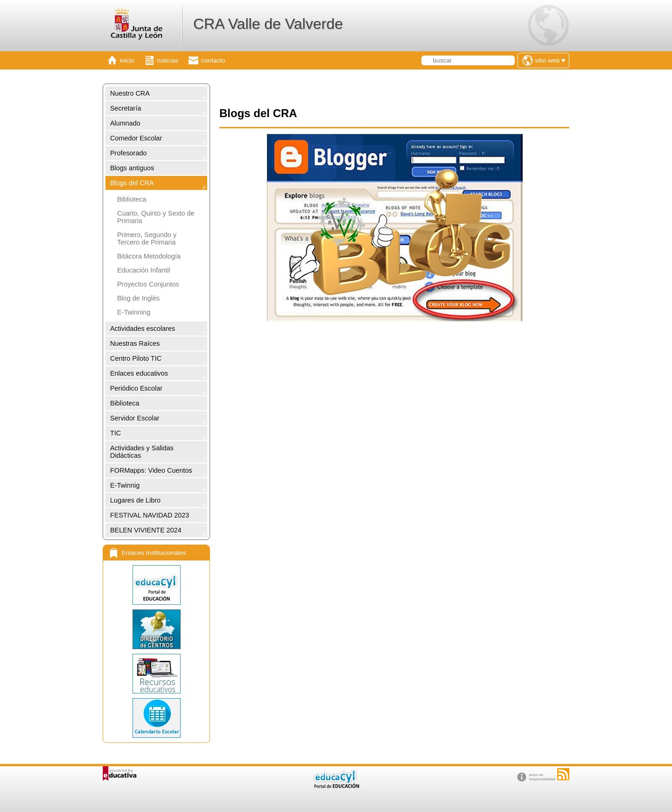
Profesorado (128, 153)
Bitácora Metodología (149, 256)
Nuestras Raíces (135, 343)
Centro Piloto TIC (136, 358)
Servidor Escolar (135, 418)
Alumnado (125, 123)
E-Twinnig (125, 485)
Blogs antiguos (132, 168)
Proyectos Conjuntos (148, 284)
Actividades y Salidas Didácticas (142, 452)
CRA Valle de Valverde (268, 24)
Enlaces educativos (139, 373)
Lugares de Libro (135, 500)
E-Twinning (134, 312)
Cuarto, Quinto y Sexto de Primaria (156, 217)
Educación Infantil (144, 270)
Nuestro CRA (130, 93)
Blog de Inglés (138, 298)
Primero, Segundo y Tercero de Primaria (147, 238)
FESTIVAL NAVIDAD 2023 (150, 515)
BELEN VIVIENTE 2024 (146, 530)
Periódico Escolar (136, 388)
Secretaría (126, 108)
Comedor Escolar (136, 138)
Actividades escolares (143, 329)
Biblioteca (132, 199)
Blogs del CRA (132, 183)
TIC (115, 433)
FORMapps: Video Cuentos (151, 470)
